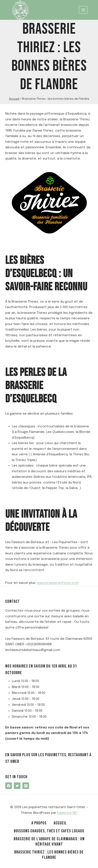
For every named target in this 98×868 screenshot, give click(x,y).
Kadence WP (67, 813)
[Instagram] (26, 786)
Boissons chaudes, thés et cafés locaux (49, 831)
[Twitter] (17, 786)
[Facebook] (9, 786)
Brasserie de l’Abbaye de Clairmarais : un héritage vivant (49, 842)
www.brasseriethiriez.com (58, 583)
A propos (39, 823)
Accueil (60, 823)
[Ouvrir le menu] (83, 10)
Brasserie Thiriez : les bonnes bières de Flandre (49, 855)
